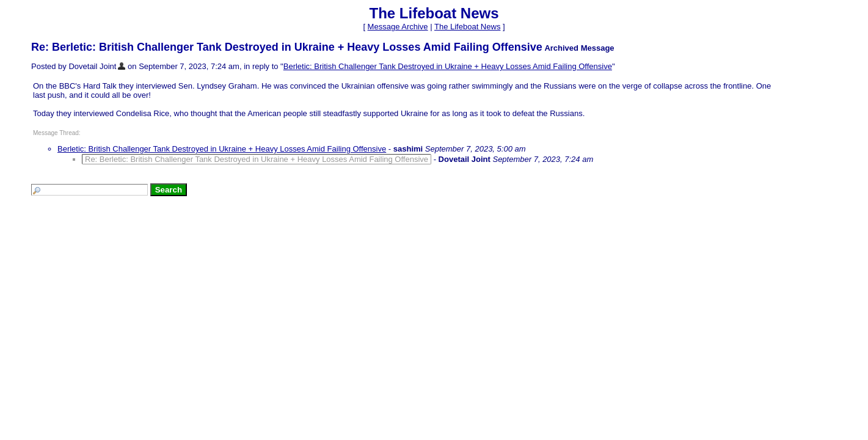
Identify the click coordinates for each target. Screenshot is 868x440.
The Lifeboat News (467, 27)
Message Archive (398, 27)
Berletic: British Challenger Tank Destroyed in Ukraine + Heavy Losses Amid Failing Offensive (448, 66)
